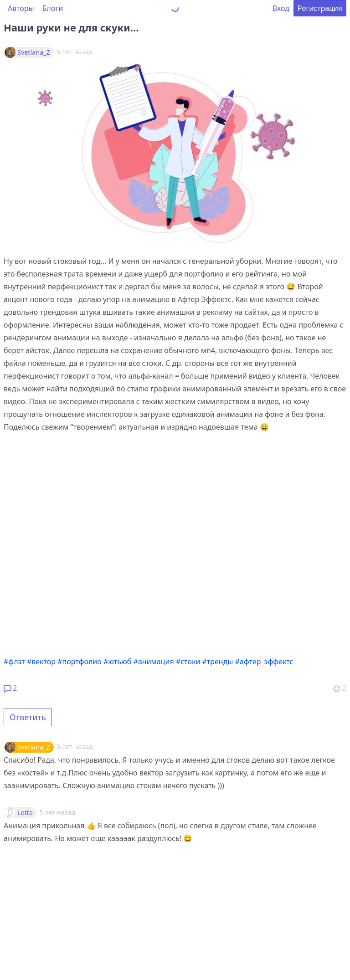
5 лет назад (75, 747)
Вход (281, 8)
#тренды (218, 662)
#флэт (14, 662)
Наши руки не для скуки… (71, 27)
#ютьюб (117, 662)
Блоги (53, 8)
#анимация (154, 662)
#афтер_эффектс (264, 662)
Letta (25, 813)
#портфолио (80, 662)
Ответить (28, 717)
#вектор (41, 662)
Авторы (21, 8)
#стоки (188, 662)
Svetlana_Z (34, 52)
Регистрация (320, 8)
